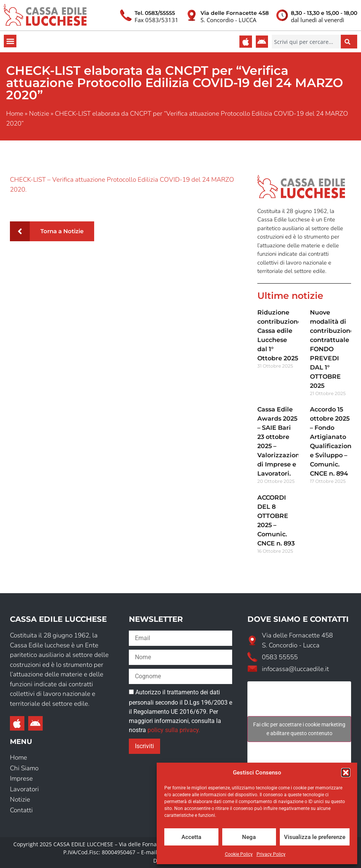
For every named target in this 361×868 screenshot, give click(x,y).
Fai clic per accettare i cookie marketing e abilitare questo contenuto (299, 729)
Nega (249, 837)
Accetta (191, 837)
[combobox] (306, 42)
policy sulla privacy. (174, 730)
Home (15, 114)
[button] (346, 773)
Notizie (39, 114)
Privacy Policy (271, 854)
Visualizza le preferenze (315, 837)
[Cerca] (349, 42)
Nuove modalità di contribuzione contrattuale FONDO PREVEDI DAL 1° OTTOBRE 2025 (332, 349)
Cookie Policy (239, 854)
